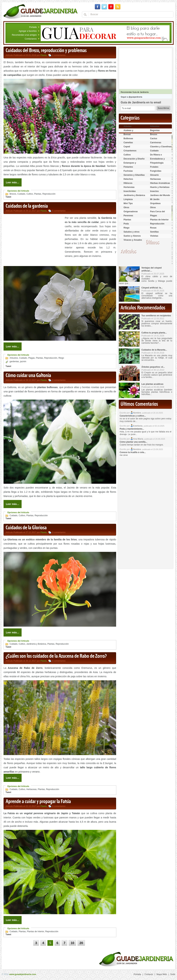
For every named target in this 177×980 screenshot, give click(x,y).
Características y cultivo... (133, 416)
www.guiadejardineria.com (23, 974)
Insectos (154, 191)
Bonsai (127, 134)
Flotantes (128, 167)
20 (81, 943)
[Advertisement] (33, 240)
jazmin (23, 361)
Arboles (128, 126)
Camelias (128, 143)
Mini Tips (128, 203)
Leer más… (12, 182)
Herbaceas (32, 789)
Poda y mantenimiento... (132, 429)
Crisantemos (130, 151)
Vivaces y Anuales (133, 240)
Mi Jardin (155, 199)
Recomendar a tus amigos (24, 35)
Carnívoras (156, 143)
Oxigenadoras (131, 212)
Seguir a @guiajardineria (131, 97)
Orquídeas (155, 203)
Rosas (153, 228)
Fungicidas (156, 171)
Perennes (128, 216)
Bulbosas (128, 138)
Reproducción (49, 194)
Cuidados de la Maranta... (154, 350)
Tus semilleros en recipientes (156, 316)
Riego (61, 358)
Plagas (31, 358)
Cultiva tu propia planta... (154, 333)
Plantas (38, 194)
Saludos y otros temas (132, 233)
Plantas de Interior (35, 931)
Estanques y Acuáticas (130, 164)
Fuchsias (128, 171)
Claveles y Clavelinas (161, 147)
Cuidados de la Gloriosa (26, 528)
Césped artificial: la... (152, 288)
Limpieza (128, 199)
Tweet (8, 197)
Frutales (154, 167)
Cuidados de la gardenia (27, 206)
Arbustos (14, 358)
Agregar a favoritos (28, 31)
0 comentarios (59, 532)
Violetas (154, 236)
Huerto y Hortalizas (160, 187)
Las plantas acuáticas (152, 384)
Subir (173, 974)
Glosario (154, 175)
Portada (33, 27)
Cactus (154, 138)
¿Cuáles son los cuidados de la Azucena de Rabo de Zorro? (56, 656)
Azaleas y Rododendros (130, 132)
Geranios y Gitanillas (134, 175)
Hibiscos (128, 183)
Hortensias (129, 187)
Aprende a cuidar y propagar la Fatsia (38, 802)
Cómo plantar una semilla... (133, 442)
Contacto (149, 974)
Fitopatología (157, 163)
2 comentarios (59, 55)
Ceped (127, 147)
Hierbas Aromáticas (160, 183)
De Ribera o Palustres (156, 156)
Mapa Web (162, 974)
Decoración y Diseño (134, 159)
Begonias (155, 130)
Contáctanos (31, 39)
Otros (126, 207)
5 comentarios (59, 211)
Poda (126, 224)
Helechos (128, 179)
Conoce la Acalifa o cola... (133, 452)
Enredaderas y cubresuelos (157, 160)
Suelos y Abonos (132, 236)
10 (72, 943)
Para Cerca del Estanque (157, 213)
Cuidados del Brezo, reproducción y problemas (46, 51)
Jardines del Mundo (160, 195)
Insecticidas (130, 191)
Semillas (154, 232)
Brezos (13, 194)
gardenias (14, 361)
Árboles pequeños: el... (153, 367)
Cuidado (21, 194)
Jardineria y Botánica (36, 644)
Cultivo (30, 194)
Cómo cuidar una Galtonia (28, 376)
